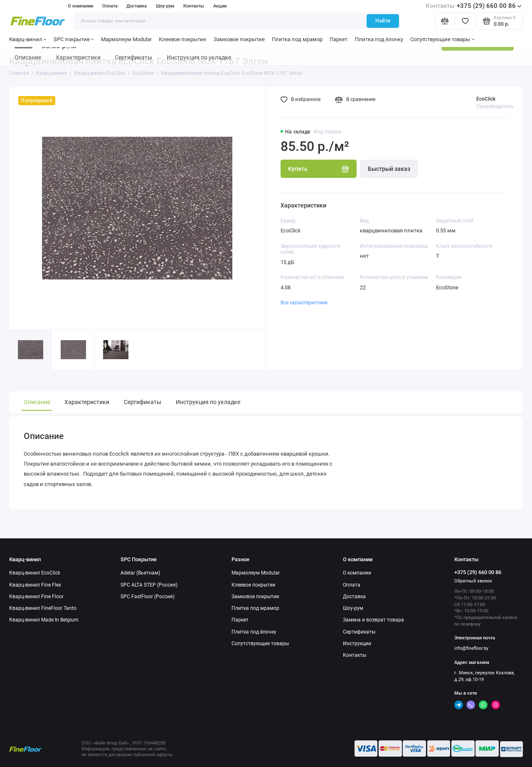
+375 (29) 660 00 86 (474, 6)
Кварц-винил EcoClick (35, 573)
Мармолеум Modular (126, 39)
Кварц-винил (28, 39)
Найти (383, 21)
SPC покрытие (74, 39)
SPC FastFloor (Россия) (148, 597)
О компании (80, 6)
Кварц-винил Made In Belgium (44, 620)
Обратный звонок (473, 581)
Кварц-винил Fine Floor (36, 597)
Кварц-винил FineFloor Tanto (43, 608)
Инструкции (357, 644)
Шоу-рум (165, 6)
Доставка (137, 6)
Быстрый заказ (389, 169)
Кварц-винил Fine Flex (35, 585)
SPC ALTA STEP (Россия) (149, 585)
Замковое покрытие (239, 39)
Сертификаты (143, 402)
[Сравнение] (445, 21)
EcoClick (486, 99)
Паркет (339, 39)
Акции (220, 6)
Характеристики (87, 402)
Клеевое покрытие (182, 39)
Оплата (110, 6)
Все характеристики (304, 303)
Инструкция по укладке (208, 402)
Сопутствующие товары (442, 39)
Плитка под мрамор (297, 39)
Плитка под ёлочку (379, 39)
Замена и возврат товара (373, 620)
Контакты (194, 6)
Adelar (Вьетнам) (140, 573)
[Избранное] (465, 21)
